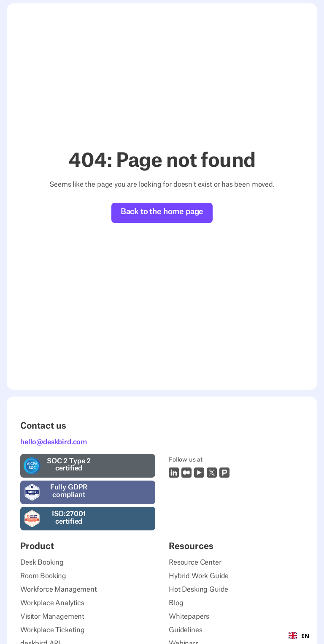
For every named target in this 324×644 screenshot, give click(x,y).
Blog (176, 603)
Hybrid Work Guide (199, 576)
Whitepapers (189, 617)
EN (299, 636)
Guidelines (185, 630)
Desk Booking (42, 562)
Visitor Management (52, 617)
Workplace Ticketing (53, 630)
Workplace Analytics (52, 603)
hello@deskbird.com (54, 442)
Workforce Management (59, 590)
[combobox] (299, 636)
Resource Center (195, 562)
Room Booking (43, 576)
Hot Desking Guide (198, 590)
